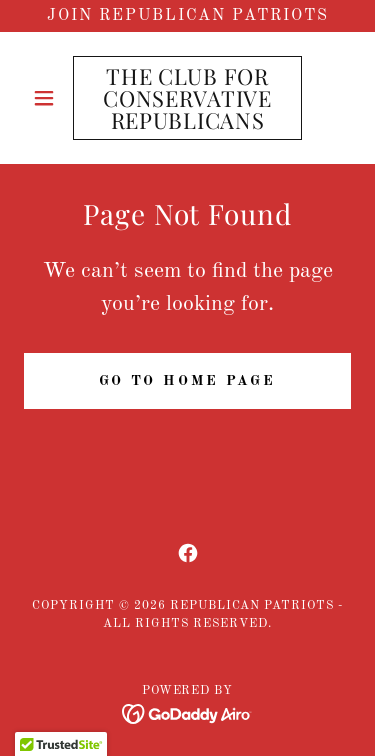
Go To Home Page (188, 381)
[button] (48, 98)
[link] (187, 98)
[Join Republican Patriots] (187, 16)
